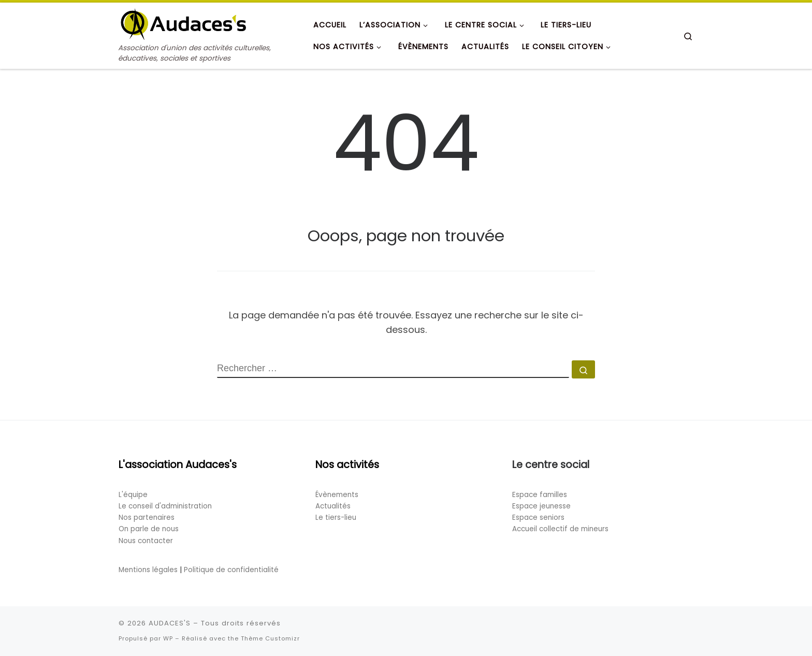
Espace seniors (538, 517)
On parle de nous (149, 529)
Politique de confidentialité (231, 570)
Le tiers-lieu (336, 517)
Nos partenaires (147, 517)
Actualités (333, 506)
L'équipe (133, 495)
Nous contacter (146, 541)
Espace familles (540, 495)
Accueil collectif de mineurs (560, 529)
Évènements (337, 495)
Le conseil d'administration (165, 506)
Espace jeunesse (541, 506)
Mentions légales (148, 570)
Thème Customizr (270, 638)
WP (168, 638)
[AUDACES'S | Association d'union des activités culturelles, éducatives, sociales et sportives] (183, 23)
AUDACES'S (170, 623)
